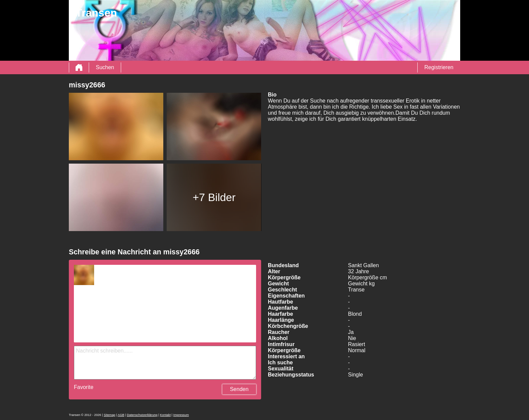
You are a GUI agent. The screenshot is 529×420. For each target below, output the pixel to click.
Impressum (181, 415)
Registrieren (439, 67)
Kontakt (165, 415)
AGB (121, 415)
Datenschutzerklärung (142, 415)
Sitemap (109, 415)
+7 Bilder (214, 197)
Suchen (105, 67)
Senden (239, 389)
